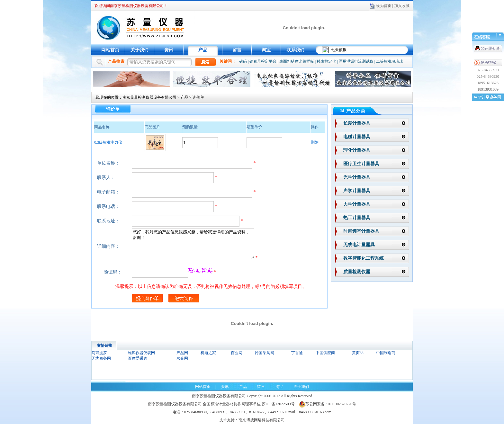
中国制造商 (386, 359)
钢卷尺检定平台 (263, 61)
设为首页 (384, 6)
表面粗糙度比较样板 (297, 61)
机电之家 (208, 359)
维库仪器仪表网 (141, 359)
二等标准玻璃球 (390, 61)
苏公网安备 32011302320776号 (328, 410)
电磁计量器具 (357, 137)
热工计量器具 (357, 218)
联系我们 (295, 50)
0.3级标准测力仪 (108, 142)
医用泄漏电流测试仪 (356, 61)
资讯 (169, 50)
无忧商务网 (101, 364)
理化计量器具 (357, 150)
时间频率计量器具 (361, 231)
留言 (237, 50)
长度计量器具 (357, 123)
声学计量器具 (357, 191)
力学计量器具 (357, 204)
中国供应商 (325, 359)
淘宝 (266, 50)
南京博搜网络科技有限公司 (262, 426)
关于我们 (139, 50)
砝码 (243, 61)
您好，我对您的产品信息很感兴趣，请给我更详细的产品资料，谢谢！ (200, 246)
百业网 (237, 359)
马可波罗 (99, 359)
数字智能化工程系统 (364, 258)
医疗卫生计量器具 (361, 164)
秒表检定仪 (326, 61)
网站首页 (110, 50)
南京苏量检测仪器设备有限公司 (149, 97)
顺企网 (182, 364)
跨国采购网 (265, 359)
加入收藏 (402, 6)
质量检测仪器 (357, 272)
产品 (203, 50)
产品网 (182, 359)
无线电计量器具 (359, 245)
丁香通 (297, 359)
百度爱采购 (138, 364)
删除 (315, 142)
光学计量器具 (357, 177)
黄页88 (358, 359)
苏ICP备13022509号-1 (280, 410)
